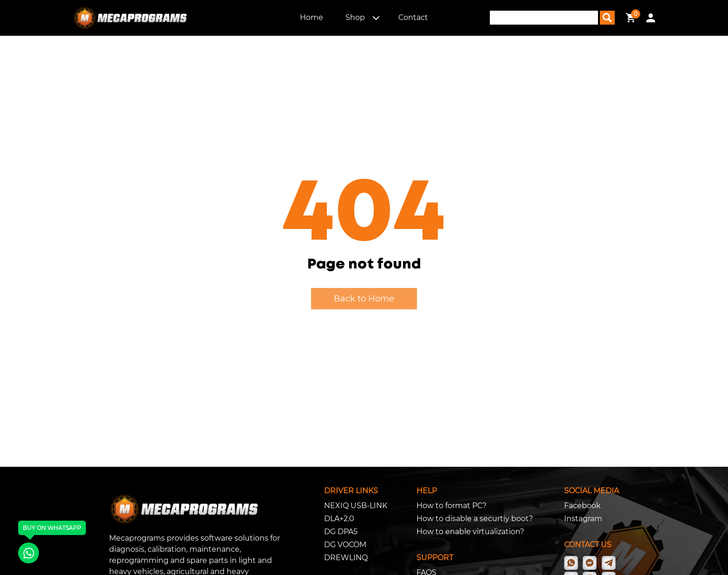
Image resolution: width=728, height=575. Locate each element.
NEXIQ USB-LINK (356, 506)
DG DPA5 (341, 532)
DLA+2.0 (339, 519)
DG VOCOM (345, 545)
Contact (413, 17)
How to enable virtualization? (470, 532)
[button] (376, 18)
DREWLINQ (346, 558)
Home (312, 17)
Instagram (583, 519)
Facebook (582, 506)
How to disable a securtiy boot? (475, 519)
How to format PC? (452, 506)
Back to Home (364, 299)
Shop (355, 17)
